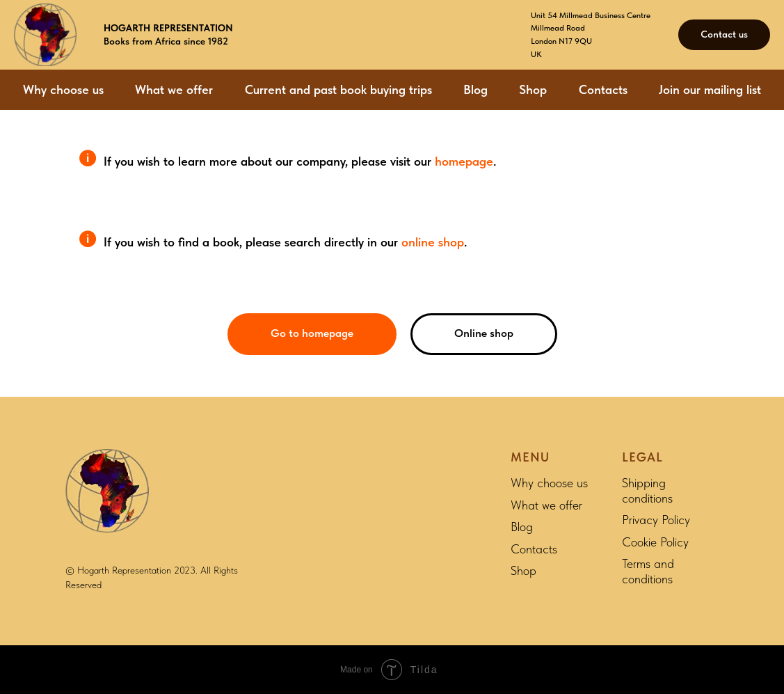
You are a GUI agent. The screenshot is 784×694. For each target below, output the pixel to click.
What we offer (174, 89)
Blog (475, 89)
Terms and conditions (648, 571)
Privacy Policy (656, 520)
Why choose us (63, 89)
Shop (533, 89)
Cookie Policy (655, 542)
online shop (433, 242)
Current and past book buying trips (338, 89)
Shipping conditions (647, 490)
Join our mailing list (710, 89)
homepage (464, 161)
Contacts (603, 89)
